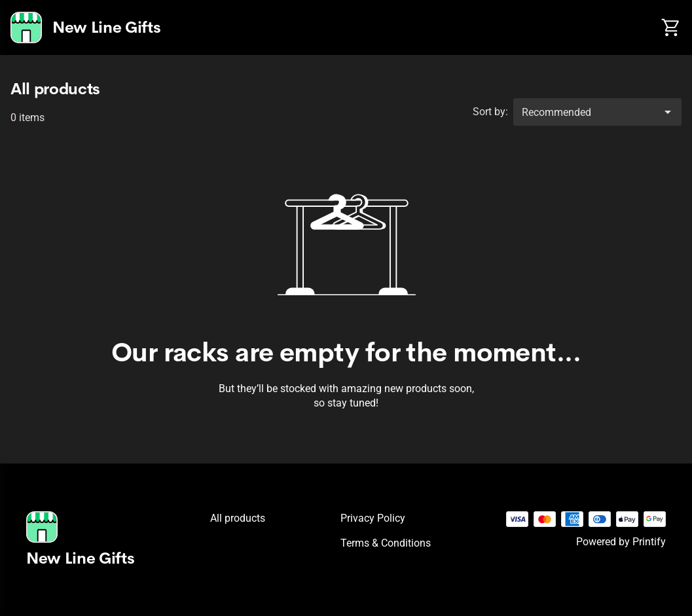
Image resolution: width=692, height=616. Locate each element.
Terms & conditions (386, 543)
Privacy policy (373, 518)
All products (238, 518)
